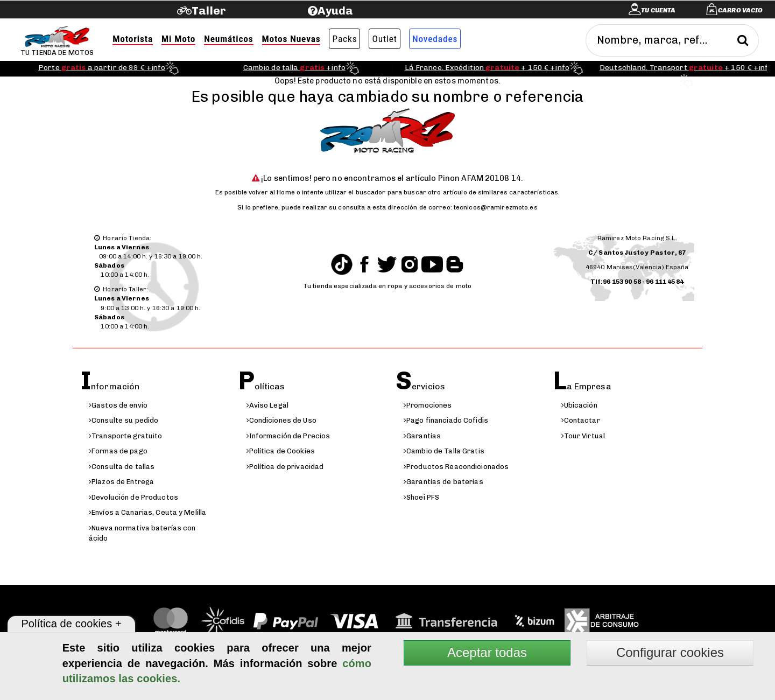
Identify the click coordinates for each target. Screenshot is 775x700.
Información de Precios (288, 436)
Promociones (428, 405)
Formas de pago (118, 451)
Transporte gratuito (125, 436)
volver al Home (272, 192)
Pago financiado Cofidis (446, 420)
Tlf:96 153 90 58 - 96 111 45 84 (637, 282)
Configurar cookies (670, 652)
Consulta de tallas (122, 467)
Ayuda (336, 10)
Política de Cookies (281, 451)
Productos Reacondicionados (456, 467)
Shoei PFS (421, 497)
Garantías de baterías (443, 482)
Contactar (581, 420)
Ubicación (579, 405)
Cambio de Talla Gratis (444, 451)
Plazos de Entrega (121, 482)
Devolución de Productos (133, 497)
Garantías (422, 436)
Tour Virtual (583, 436)
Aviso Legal (267, 405)
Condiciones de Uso (281, 420)
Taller (209, 10)
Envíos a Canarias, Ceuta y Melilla (147, 512)
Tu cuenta (658, 10)
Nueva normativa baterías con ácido (142, 533)
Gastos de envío (118, 405)
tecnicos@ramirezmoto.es (496, 207)
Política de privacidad (285, 467)
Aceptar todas (487, 652)
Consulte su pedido (124, 420)
